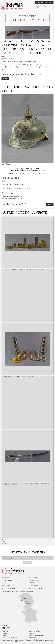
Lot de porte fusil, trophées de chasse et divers (18, 377)
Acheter (5, 635)
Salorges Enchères (35, 631)
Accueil (5, 631)
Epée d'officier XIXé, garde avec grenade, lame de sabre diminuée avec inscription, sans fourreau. (25, 484)
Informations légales (31, 640)
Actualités (32, 637)
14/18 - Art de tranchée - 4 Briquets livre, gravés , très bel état (22, 270)
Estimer (5, 633)
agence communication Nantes (30, 642)
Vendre (31, 633)
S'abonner (27, 563)
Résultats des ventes (10, 637)
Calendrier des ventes (36, 635)
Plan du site (43, 640)
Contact (45, 3)
